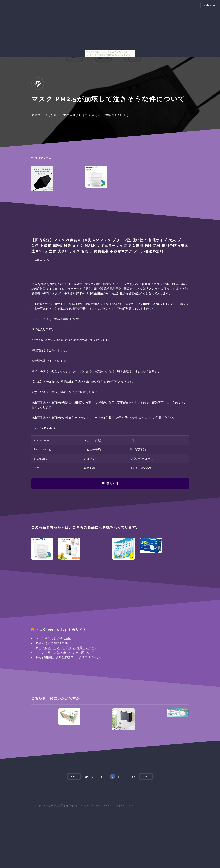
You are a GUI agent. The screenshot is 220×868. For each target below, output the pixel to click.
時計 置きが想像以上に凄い (53, 643)
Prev (74, 776)
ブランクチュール (142, 458)
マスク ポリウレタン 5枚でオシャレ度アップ (64, 653)
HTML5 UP (128, 805)
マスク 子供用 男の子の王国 (53, 638)
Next (146, 776)
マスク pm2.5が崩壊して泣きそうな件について (60, 805)
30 (133, 776)
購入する (113, 484)
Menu (207, 5)
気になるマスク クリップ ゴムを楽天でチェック (66, 648)
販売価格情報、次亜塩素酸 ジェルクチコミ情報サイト (70, 657)
